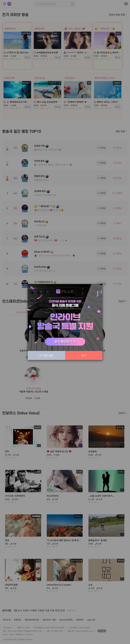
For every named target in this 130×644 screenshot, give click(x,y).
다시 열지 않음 (46, 355)
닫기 (84, 355)
